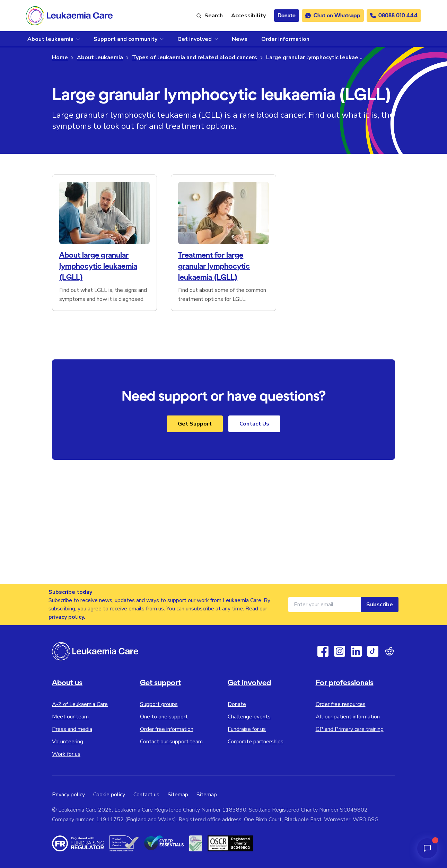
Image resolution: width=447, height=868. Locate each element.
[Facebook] (323, 651)
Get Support (195, 424)
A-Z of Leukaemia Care (80, 704)
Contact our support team (171, 742)
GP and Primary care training (350, 729)
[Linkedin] (356, 651)
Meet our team (70, 717)
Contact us (146, 795)
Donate (237, 704)
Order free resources (341, 704)
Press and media (72, 729)
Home (60, 57)
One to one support (164, 717)
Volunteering (68, 742)
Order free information (167, 729)
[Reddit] (389, 651)
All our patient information (348, 717)
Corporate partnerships (256, 742)
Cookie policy (109, 795)
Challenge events (249, 717)
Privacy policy (68, 795)
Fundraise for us (247, 729)
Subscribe (380, 605)
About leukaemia (100, 57)
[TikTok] (373, 651)
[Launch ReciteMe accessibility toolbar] (248, 16)
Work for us (66, 754)
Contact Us (254, 424)
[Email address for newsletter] (325, 605)
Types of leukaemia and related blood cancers (195, 57)
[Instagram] (340, 651)
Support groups (159, 704)
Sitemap (178, 795)
